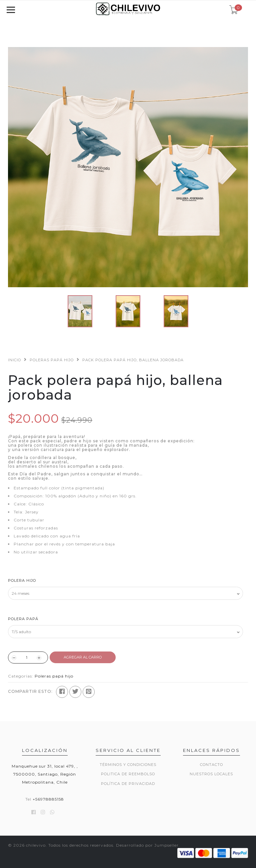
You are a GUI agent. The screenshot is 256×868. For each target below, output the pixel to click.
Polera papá (23, 619)
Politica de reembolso (128, 774)
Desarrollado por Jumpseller (147, 845)
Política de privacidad (128, 784)
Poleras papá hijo (52, 360)
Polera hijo (22, 580)
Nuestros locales (211, 774)
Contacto (211, 765)
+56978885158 (48, 799)
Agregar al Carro (83, 657)
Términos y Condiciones (128, 765)
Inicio (14, 360)
